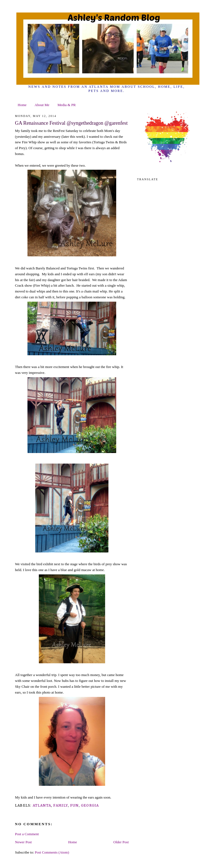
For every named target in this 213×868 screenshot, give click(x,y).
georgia (90, 805)
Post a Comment (27, 834)
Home (22, 105)
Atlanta (42, 805)
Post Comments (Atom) (52, 852)
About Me (42, 105)
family (60, 805)
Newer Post (23, 842)
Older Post (121, 842)
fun (74, 805)
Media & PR (67, 105)
